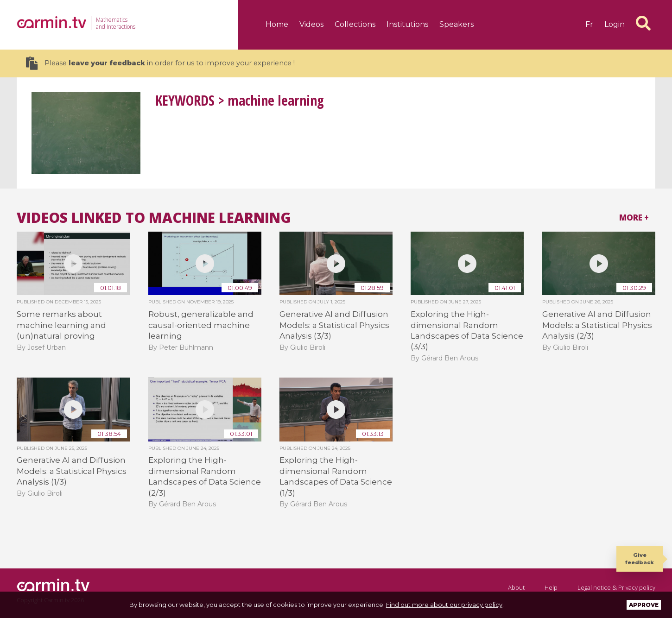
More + (634, 218)
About (516, 587)
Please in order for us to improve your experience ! (160, 63)
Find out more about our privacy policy (444, 605)
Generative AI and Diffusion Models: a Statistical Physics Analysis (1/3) (72, 471)
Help (551, 587)
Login (615, 24)
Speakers (456, 24)
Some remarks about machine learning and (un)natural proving (61, 325)
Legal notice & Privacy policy (616, 587)
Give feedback (640, 558)
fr (589, 24)
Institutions (407, 24)
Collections (355, 24)
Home (277, 24)
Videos (311, 24)
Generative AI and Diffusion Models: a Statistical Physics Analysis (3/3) (334, 325)
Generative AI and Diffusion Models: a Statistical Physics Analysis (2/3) (597, 325)
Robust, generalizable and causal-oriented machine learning (201, 325)
